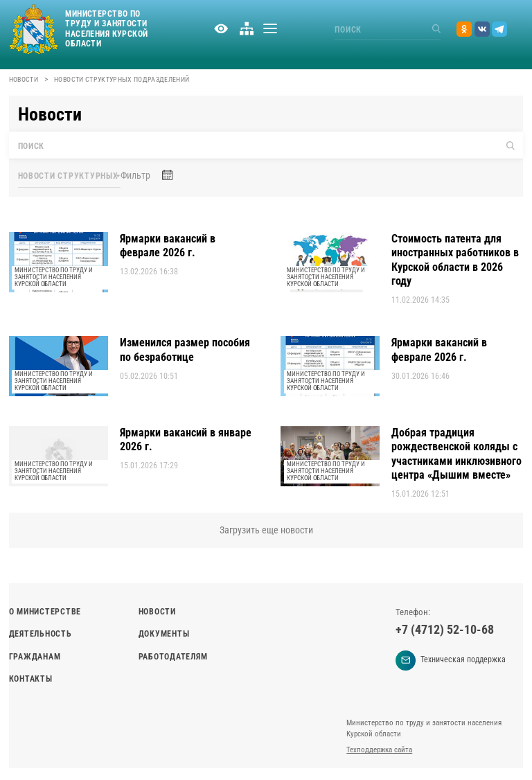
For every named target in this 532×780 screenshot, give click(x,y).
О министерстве (45, 612)
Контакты (31, 679)
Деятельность (41, 634)
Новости (24, 79)
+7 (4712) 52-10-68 (445, 629)
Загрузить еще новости (266, 530)
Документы (164, 634)
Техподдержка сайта (379, 750)
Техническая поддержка (451, 661)
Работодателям (173, 657)
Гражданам (35, 657)
